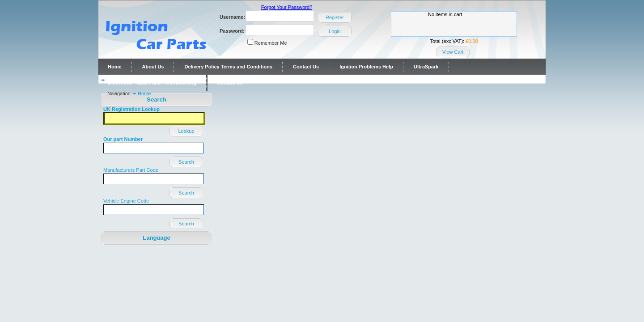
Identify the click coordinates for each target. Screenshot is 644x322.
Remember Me (271, 43)
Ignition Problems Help (366, 67)
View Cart (453, 52)
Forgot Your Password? (287, 7)
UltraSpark (426, 67)
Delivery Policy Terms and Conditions (228, 67)
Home (115, 67)
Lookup (186, 131)
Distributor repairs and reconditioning (152, 83)
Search (186, 162)
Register (335, 17)
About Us (153, 67)
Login (335, 31)
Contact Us (306, 67)
